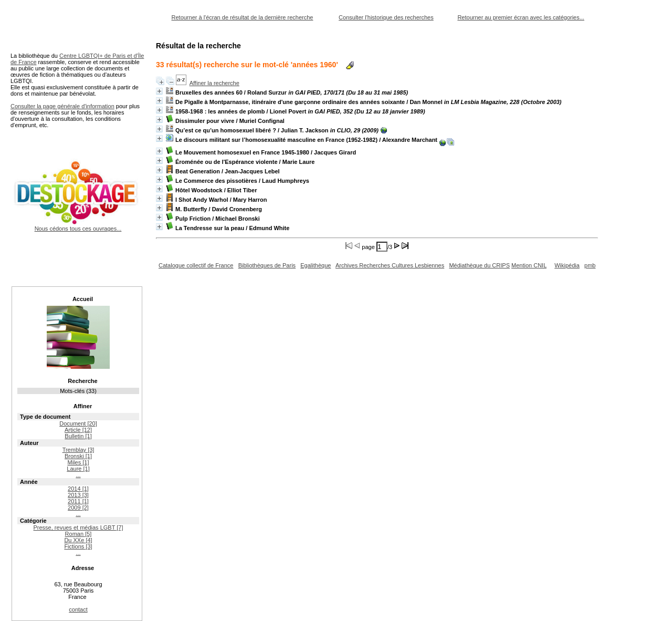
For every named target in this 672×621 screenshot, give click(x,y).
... (78, 475)
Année (29, 482)
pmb (590, 265)
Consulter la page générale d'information (62, 106)
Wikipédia (567, 265)
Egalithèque (316, 265)
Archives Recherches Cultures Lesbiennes (390, 265)
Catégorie (33, 521)
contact (78, 609)
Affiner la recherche (214, 83)
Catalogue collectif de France (196, 265)
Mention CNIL (529, 265)
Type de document (45, 417)
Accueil (83, 299)
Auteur (29, 443)
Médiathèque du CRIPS (479, 265)
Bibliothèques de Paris (267, 265)
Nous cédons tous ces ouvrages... (78, 225)
